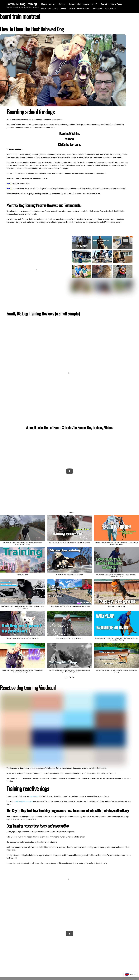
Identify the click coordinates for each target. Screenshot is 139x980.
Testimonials (97, 9)
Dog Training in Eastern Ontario (54, 9)
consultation (34, 796)
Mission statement (48, 4)
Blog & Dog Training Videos (111, 4)
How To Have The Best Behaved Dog (32, 29)
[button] (72, 513)
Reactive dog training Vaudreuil (28, 688)
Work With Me (111, 9)
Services (62, 4)
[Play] (69, 471)
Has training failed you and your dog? (83, 4)
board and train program (23, 801)
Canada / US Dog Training (79, 9)
